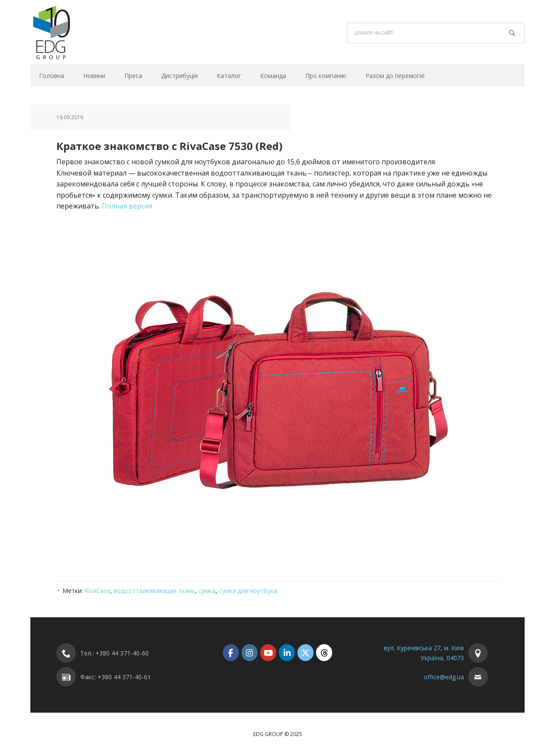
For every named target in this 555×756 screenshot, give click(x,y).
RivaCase (97, 591)
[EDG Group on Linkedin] (287, 653)
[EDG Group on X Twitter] (305, 653)
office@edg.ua (444, 677)
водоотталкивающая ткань (154, 591)
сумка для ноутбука (248, 591)
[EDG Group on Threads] (324, 653)
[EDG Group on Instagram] (250, 653)
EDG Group (89, 32)
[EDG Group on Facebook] (231, 653)
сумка (207, 591)
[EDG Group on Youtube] (268, 653)
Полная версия (127, 206)
